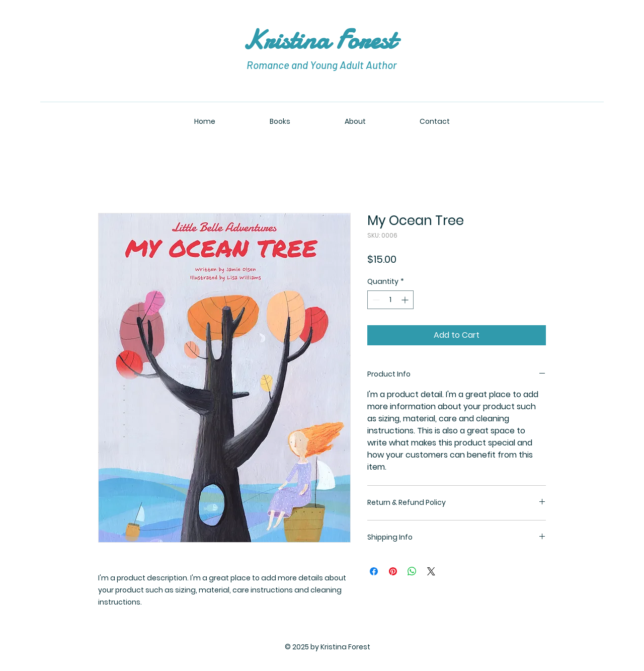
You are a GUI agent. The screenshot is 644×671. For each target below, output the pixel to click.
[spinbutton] (390, 300)
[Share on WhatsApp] (412, 571)
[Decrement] (375, 300)
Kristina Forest (322, 40)
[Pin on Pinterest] (393, 571)
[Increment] (406, 300)
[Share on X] (431, 571)
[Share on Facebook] (374, 571)
